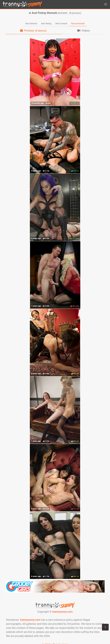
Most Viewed (61, 24)
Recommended (78, 24)
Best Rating (46, 24)
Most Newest (31, 24)
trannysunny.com (63, 612)
